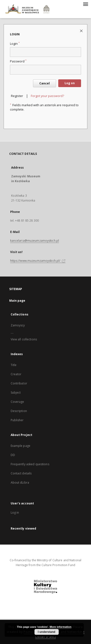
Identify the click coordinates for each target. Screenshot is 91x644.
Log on (70, 83)
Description (19, 411)
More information (60, 627)
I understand (47, 632)
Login (15, 44)
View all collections (24, 339)
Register (17, 96)
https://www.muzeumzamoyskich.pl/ (38, 261)
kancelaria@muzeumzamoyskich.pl (35, 241)
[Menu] (85, 4)
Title (14, 365)
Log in (15, 513)
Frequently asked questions (30, 464)
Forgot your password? (47, 96)
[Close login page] (82, 31)
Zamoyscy (18, 325)
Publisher (17, 420)
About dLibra (20, 483)
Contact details (21, 473)
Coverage (17, 402)
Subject (16, 393)
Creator (16, 374)
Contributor (19, 383)
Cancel (45, 83)
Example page (21, 446)
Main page (17, 301)
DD (13, 455)
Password (18, 61)
